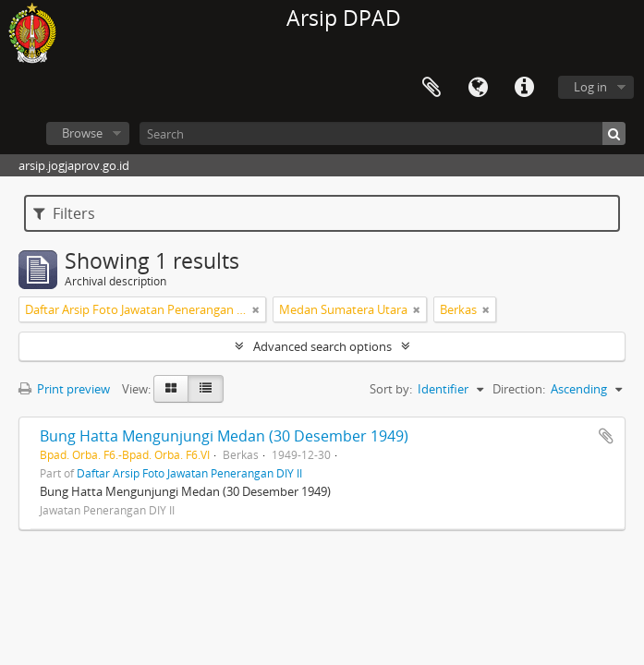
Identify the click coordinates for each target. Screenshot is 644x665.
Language (478, 88)
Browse (82, 133)
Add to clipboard (606, 436)
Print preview (64, 389)
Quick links (524, 88)
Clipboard (431, 88)
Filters (64, 213)
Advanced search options (322, 346)
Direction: (519, 389)
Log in (590, 87)
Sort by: (391, 389)
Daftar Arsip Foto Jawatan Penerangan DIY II (189, 473)
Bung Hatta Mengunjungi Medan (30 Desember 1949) (224, 436)
